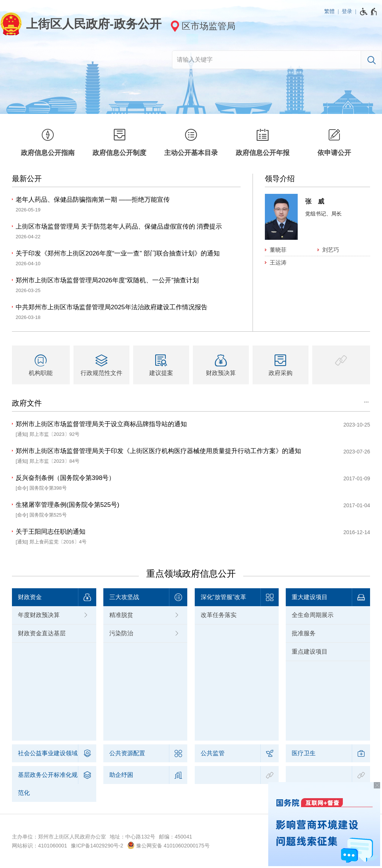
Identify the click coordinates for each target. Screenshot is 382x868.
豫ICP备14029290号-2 (97, 846)
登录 (347, 11)
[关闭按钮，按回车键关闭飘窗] (377, 785)
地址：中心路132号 (132, 837)
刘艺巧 (331, 250)
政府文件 (27, 403)
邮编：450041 (176, 837)
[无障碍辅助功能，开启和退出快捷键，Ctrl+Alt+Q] (369, 12)
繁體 (329, 11)
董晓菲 (278, 250)
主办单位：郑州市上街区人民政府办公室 (59, 837)
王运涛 (278, 262)
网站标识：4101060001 (40, 846)
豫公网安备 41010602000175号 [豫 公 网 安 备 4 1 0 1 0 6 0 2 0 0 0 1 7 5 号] (168, 845)
